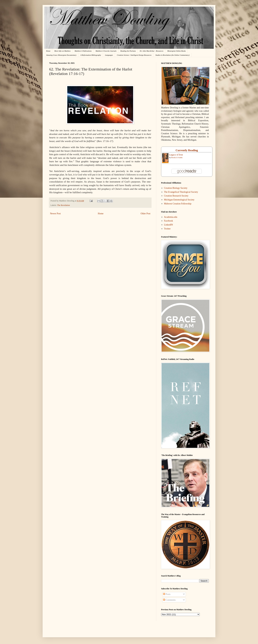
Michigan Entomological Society (179, 200)
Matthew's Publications (83, 51)
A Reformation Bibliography (91, 55)
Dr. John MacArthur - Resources (151, 51)
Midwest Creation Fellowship (178, 204)
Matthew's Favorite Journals (106, 51)
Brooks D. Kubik (177, 158)
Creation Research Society (176, 196)
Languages (109, 55)
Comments (169, 600)
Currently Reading (187, 150)
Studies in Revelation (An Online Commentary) (172, 55)
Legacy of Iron (176, 155)
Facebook (168, 221)
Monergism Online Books (177, 51)
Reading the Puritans (128, 51)
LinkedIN (168, 225)
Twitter (167, 229)
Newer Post (55, 214)
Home (48, 51)
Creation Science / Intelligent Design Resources (134, 55)
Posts (167, 594)
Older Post (146, 214)
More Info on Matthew (62, 51)
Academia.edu (171, 217)
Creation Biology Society (176, 188)
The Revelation (63, 205)
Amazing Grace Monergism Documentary (61, 55)
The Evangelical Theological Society (181, 192)
